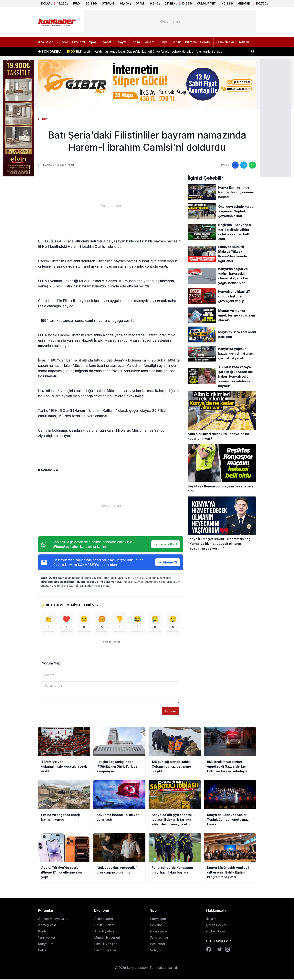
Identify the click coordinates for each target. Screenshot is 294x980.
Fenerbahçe (159, 938)
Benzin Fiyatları (106, 951)
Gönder (171, 712)
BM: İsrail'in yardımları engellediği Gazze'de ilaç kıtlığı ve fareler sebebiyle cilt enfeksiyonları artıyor (145, 51)
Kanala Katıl (166, 544)
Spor (93, 42)
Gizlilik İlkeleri (216, 932)
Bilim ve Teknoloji (198, 42)
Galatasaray (159, 932)
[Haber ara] (253, 51)
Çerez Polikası (217, 926)
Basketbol (157, 944)
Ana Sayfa (46, 42)
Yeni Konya (46, 938)
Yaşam (149, 42)
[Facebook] (209, 950)
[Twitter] (220, 950)
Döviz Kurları (104, 926)
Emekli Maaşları (106, 944)
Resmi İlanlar (225, 42)
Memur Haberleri (107, 938)
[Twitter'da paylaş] (244, 165)
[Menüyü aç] (255, 42)
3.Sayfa (121, 42)
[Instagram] (227, 950)
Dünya (163, 42)
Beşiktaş (156, 926)
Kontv (42, 932)
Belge (42, 951)
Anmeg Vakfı (48, 926)
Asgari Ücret (104, 919)
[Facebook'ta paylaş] (235, 165)
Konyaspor (158, 919)
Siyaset (106, 42)
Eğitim (135, 42)
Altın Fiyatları (104, 932)
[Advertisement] (276, 117)
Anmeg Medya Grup (53, 919)
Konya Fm (46, 944)
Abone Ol (168, 562)
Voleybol (157, 951)
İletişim (244, 42)
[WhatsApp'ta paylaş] (252, 165)
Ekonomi (79, 42)
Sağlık (176, 42)
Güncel (63, 42)
